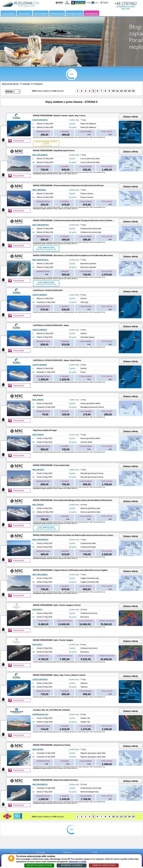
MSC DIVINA (38, 749)
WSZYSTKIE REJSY (11, 84)
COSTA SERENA (40, 295)
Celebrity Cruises (57, 14)
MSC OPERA (38, 400)
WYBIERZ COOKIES (71, 865)
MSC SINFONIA (39, 190)
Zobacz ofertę (131, 117)
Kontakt (41, 852)
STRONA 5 (38, 84)
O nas (14, 852)
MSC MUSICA (38, 470)
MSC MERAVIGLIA (41, 260)
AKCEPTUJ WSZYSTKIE (39, 865)
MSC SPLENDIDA (40, 155)
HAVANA (26, 84)
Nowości (68, 852)
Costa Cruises (8, 14)
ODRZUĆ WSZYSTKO (104, 865)
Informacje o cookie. (78, 862)
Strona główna (92, 14)
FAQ (95, 852)
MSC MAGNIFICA (40, 784)
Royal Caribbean (41, 14)
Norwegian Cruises (74, 14)
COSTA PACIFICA (40, 120)
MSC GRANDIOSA (40, 540)
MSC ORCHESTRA (41, 225)
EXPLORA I (37, 609)
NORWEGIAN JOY (40, 714)
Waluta (9, 91)
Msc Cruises (24, 14)
